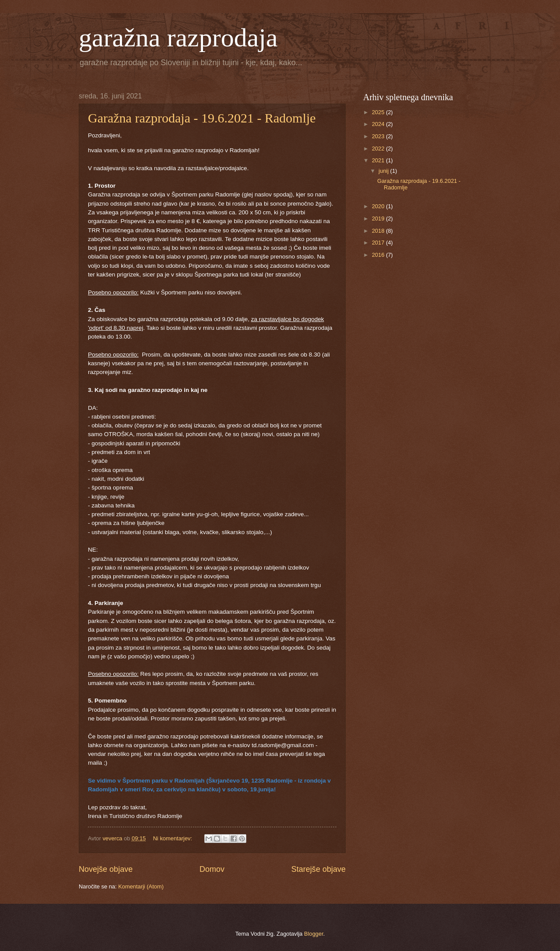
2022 (379, 149)
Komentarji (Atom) (141, 886)
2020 (379, 206)
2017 (379, 243)
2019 (379, 219)
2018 (379, 231)
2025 (379, 112)
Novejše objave (106, 869)
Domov (212, 869)
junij (384, 171)
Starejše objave (318, 869)
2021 (379, 160)
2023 (379, 136)
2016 (379, 255)
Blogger (314, 934)
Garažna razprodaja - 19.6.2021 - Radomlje (202, 118)
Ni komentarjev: (173, 838)
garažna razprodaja (178, 38)
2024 (379, 124)
